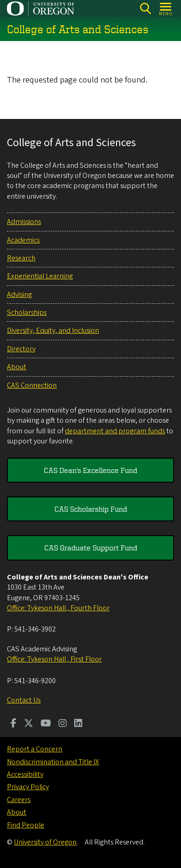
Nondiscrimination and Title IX (53, 762)
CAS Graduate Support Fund (91, 548)
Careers (19, 800)
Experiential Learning (40, 276)
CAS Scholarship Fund (91, 509)
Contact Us (24, 700)
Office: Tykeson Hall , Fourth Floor (58, 608)
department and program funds (115, 431)
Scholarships (27, 313)
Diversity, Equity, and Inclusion (53, 331)
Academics (23, 240)
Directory (21, 349)
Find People (26, 825)
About (17, 367)
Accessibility (25, 774)
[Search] (145, 9)
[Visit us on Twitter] (29, 724)
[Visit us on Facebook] (14, 724)
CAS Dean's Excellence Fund (90, 470)
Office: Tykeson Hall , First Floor (54, 659)
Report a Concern (35, 749)
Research (21, 258)
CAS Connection (32, 385)
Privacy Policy (28, 787)
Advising (19, 295)
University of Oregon (45, 842)
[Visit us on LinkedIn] (78, 724)
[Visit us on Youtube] (46, 724)
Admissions (24, 222)
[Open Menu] (166, 9)
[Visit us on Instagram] (63, 724)
